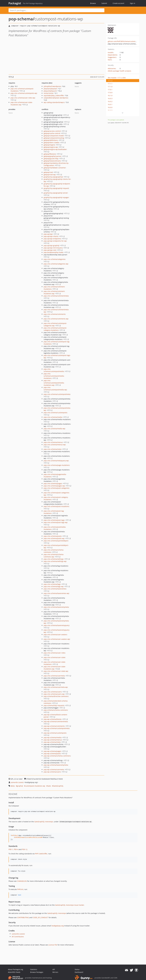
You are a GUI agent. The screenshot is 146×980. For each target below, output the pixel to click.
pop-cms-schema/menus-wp (55, 445)
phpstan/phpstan (50, 89)
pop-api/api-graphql (51, 245)
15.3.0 (110, 110)
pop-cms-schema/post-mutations (56, 506)
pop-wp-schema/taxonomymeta (56, 765)
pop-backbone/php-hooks (53, 252)
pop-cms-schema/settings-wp (55, 561)
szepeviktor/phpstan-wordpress (56, 98)
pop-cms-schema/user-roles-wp (23, 98)
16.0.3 (110, 98)
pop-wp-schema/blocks (53, 719)
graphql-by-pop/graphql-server (56, 193)
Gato (49, 786)
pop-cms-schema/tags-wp (54, 586)
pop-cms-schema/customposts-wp (24, 93)
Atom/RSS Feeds (14, 972)
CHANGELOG (22, 881)
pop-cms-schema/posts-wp (54, 538)
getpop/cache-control (52, 133)
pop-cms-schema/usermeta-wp (56, 687)
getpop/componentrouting (54, 138)
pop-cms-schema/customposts (55, 413)
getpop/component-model (54, 136)
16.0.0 (110, 107)
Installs (111, 52)
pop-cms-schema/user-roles (54, 653)
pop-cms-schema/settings (54, 559)
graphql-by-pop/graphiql (53, 177)
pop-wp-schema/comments (54, 726)
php (13, 786)
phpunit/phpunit (50, 91)
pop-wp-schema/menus (53, 740)
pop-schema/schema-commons (56, 710)
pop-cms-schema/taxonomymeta (56, 607)
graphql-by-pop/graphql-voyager (56, 197)
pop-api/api (48, 234)
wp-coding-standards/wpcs (54, 102)
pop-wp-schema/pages (52, 751)
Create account (118, 3)
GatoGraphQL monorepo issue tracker (70, 905)
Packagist (15, 3)
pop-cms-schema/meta (52, 449)
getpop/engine (49, 145)
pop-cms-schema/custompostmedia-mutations (54, 376)
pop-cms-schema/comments (55, 314)
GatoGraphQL (58, 786)
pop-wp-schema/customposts (55, 733)
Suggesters (112, 57)
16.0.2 (110, 101)
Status (77, 969)
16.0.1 (110, 104)
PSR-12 (25, 849)
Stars (110, 60)
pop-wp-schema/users (52, 772)
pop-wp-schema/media (53, 737)
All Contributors (18, 937)
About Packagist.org (16, 969)
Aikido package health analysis (119, 71)
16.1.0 (110, 95)
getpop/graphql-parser (52, 156)
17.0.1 (110, 90)
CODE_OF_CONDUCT (40, 917)
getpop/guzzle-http (51, 159)
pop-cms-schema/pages (53, 483)
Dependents (112, 55)
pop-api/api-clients (51, 236)
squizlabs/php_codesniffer (54, 95)
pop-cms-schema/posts (53, 536)
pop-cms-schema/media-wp (54, 429)
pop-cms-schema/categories (54, 259)
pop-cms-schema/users (53, 692)
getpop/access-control (52, 131)
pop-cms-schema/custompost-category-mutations (55, 329)
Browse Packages (37, 972)
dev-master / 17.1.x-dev (117, 78)
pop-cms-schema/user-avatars (55, 635)
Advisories (112, 68)
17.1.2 (110, 81)
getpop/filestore (50, 154)
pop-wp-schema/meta (52, 742)
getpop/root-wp (50, 175)
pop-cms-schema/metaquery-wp (56, 461)
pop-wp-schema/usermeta (54, 770)
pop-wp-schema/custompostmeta (57, 728)
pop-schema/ (22, 19)
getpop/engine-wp (51, 147)
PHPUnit (20, 889)
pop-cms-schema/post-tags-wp (55, 522)
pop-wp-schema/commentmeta (56, 721)
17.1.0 (110, 87)
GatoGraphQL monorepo (44, 822)
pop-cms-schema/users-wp (54, 694)
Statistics (34, 969)
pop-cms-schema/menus (53, 442)
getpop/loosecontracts (52, 161)
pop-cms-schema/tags (52, 584)
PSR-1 (11, 849)
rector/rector (49, 93)
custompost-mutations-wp (35, 786)
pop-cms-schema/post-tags (54, 520)
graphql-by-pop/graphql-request (56, 188)
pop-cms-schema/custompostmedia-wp (55, 389)
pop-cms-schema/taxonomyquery (56, 625)
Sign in (133, 3)
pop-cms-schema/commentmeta (56, 296)
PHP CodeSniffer (41, 854)
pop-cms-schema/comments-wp (56, 319)
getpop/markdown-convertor (55, 168)
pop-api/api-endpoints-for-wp (55, 241)
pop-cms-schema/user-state (54, 657)
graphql (20, 786)
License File (53, 945)
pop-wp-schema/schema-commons (57, 756)
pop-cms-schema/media (53, 417)
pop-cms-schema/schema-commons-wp (54, 556)
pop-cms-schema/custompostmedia (54, 370)
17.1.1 (110, 84)
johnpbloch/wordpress (52, 86)
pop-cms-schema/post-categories (56, 488)
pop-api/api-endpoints (52, 239)
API (54, 969)
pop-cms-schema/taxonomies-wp (56, 593)
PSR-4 (16, 849)
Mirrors (55, 972)
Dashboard (79, 972)
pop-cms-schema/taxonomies (55, 589)
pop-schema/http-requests (54, 705)
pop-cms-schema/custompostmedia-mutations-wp (54, 383)
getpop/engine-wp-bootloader (55, 149)
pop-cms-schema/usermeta (54, 676)
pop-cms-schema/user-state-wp (56, 671)
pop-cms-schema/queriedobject (56, 541)
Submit (104, 3)
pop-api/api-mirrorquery (53, 248)
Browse (93, 3)
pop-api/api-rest (50, 250)
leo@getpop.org (58, 926)
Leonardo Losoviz (17, 782)
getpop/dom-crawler (51, 143)
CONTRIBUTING (23, 917)
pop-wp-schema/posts (52, 754)
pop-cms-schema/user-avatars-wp (57, 639)
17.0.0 (110, 93)
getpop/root (48, 172)
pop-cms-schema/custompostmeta (57, 394)
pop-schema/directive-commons (56, 696)
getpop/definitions (51, 140)
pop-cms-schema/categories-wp (56, 264)
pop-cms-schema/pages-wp (54, 486)
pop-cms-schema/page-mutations (57, 465)
